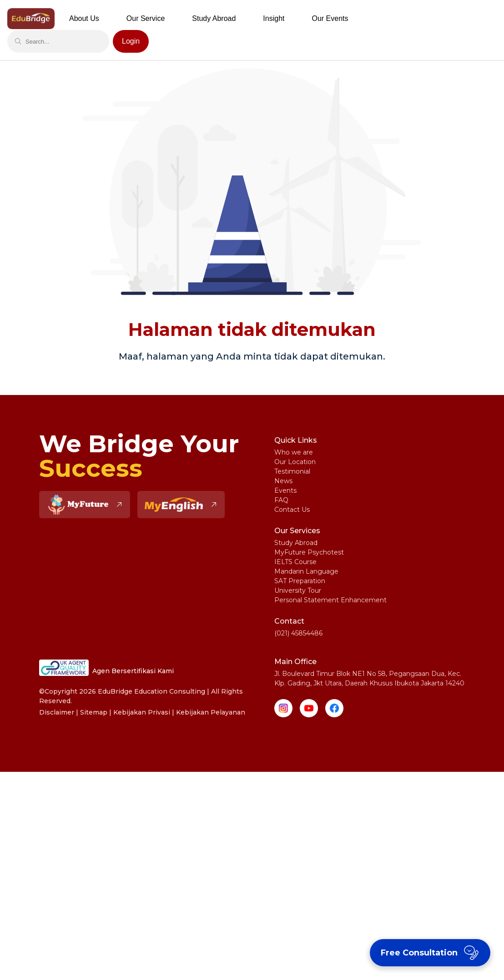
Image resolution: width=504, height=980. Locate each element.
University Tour (298, 590)
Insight (274, 18)
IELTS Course (295, 562)
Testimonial (292, 471)
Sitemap (94, 712)
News (283, 481)
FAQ (281, 500)
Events (285, 490)
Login (131, 41)
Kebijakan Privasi (142, 712)
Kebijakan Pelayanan (211, 712)
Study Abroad (296, 543)
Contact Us (292, 510)
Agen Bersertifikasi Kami (106, 668)
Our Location (295, 462)
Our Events (330, 18)
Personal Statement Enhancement (330, 600)
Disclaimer (57, 712)
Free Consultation (431, 953)
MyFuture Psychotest (309, 552)
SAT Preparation (300, 581)
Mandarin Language (306, 571)
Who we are (294, 452)
